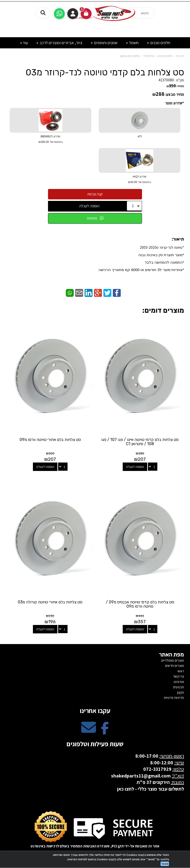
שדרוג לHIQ (140, 180)
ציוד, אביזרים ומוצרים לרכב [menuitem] (59, 43)
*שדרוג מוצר (175, 103)
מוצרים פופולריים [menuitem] (173, 660)
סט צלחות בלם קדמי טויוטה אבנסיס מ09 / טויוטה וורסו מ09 (140, 604)
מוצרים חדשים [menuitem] (175, 666)
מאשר (165, 864)
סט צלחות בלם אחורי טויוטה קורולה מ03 (50, 602)
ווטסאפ (95, 218)
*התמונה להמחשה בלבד (164, 262)
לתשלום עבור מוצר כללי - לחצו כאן (151, 789)
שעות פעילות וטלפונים (95, 744)
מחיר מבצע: (175, 94)
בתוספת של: (56, 142)
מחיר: (175, 86)
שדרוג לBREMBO (50, 139)
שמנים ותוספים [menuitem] (104, 43)
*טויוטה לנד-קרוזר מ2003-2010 (141, 258)
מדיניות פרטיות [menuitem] (174, 697)
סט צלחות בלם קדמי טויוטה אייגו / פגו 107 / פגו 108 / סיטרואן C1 (140, 442)
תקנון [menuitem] (181, 692)
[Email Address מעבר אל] (89, 731)
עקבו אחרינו (95, 711)
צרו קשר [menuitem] (178, 676)
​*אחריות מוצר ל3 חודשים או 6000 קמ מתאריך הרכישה (141, 270)
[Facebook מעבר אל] (105, 731)
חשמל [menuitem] (132, 43)
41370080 (166, 80)
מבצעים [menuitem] (179, 687)
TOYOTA (149, 56)
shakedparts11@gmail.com (141, 776)
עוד (24, 43)
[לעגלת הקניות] (86, 14)
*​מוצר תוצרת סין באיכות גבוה (161, 255)
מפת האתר (172, 655)
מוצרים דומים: (163, 310)
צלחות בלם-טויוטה (130, 56)
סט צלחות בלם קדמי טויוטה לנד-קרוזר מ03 (105, 72)
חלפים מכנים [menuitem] (159, 43)
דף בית (180, 56)
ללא (140, 136)
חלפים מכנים (165, 56)
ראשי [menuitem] (181, 671)
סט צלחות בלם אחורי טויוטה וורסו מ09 (50, 440)
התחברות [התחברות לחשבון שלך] (73, 14)
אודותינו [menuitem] (179, 682)
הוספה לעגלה (89, 206)
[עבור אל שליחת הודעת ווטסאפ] (59, 14)
